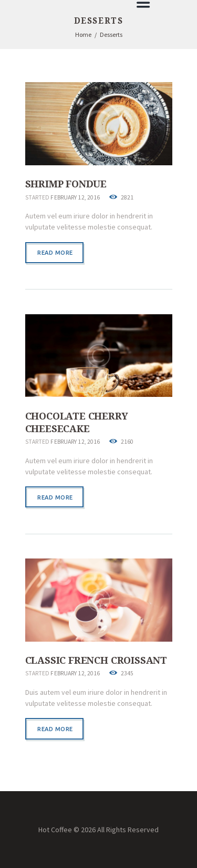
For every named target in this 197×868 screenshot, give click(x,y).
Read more (55, 253)
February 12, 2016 (75, 197)
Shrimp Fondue (66, 184)
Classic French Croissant (96, 660)
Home (83, 34)
